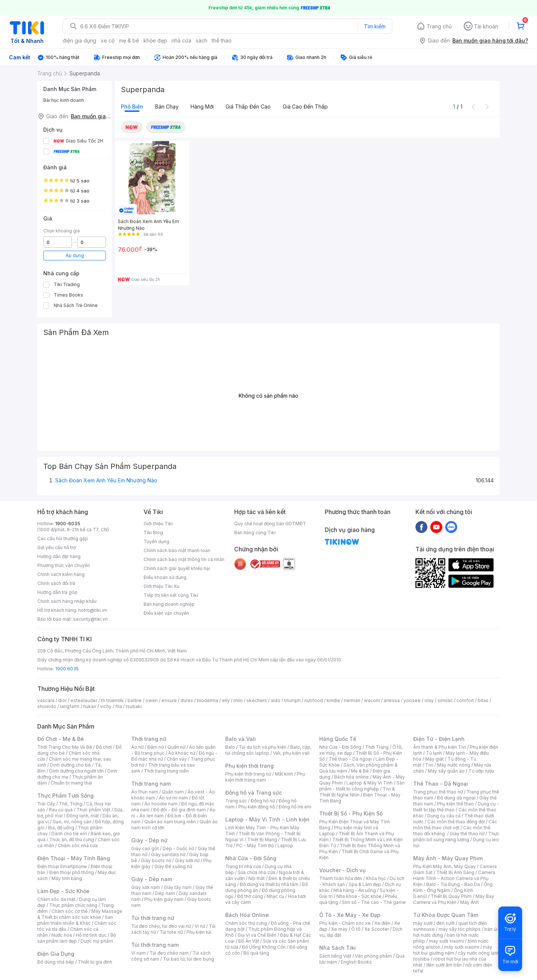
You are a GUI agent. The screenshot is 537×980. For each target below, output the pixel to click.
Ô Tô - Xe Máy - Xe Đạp (350, 915)
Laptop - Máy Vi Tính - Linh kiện (267, 819)
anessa (392, 700)
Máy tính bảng (67, 878)
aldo (276, 700)
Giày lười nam (146, 887)
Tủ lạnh (434, 753)
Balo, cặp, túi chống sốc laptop (268, 750)
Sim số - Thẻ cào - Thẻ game (374, 902)
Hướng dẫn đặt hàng (59, 556)
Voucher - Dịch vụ (342, 870)
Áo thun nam (145, 792)
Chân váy (177, 759)
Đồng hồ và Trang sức (254, 793)
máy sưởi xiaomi (462, 947)
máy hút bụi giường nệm (453, 950)
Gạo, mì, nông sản (72, 822)
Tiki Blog (153, 533)
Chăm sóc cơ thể (70, 911)
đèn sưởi (445, 923)
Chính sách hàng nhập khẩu (67, 601)
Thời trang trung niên (166, 771)
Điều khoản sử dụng (165, 577)
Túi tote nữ (171, 932)
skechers (257, 700)
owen (152, 700)
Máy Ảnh (470, 902)
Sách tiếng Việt (335, 956)
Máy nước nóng (454, 765)
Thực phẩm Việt (93, 810)
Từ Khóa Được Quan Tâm (446, 915)
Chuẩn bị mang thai (71, 783)
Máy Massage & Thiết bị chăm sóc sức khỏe (80, 914)
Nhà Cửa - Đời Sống (251, 858)
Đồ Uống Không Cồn (264, 947)
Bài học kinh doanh (64, 100)
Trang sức (236, 801)
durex (187, 700)
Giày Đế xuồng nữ (173, 866)
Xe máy (339, 929)
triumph (292, 700)
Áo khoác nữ (182, 753)
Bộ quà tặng (256, 953)
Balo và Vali (241, 739)
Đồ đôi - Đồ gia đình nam (180, 810)
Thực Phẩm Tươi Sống (65, 796)
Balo (230, 747)
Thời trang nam (151, 784)
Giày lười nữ (187, 860)
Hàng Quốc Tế (338, 739)
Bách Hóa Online (247, 915)
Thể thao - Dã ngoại (350, 759)
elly (226, 700)
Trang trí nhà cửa (243, 866)
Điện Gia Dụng (56, 954)
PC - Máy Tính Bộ (255, 846)
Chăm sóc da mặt (56, 899)
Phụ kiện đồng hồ (257, 807)
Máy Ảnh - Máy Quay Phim (448, 858)
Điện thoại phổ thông (72, 872)
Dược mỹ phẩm (97, 941)
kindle (333, 700)
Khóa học (376, 878)
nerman (352, 700)
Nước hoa (62, 935)
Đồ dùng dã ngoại (456, 798)
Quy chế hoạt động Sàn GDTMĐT (270, 524)
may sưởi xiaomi (446, 941)
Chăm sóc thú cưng (246, 923)
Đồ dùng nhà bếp (56, 962)
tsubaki (134, 706)
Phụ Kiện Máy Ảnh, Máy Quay (445, 866)
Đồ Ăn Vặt (249, 941)
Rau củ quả (61, 810)
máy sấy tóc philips (460, 929)
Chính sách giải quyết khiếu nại (177, 568)
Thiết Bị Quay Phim (451, 896)
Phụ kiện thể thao (456, 804)
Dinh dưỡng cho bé (70, 765)
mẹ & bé (129, 40)
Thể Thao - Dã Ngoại (441, 784)
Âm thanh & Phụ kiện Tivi (440, 747)
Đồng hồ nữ (263, 801)
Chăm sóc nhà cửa (78, 846)
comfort (465, 700)
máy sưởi (423, 923)
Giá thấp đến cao (248, 107)
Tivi (429, 765)
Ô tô (356, 929)
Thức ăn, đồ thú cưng (72, 840)
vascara (46, 700)
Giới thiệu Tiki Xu (161, 586)
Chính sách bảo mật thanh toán (177, 550)
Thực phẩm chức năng (73, 905)
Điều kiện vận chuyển (166, 613)
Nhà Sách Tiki (337, 948)
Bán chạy (167, 107)
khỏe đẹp (155, 40)
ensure (169, 700)
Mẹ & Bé (360, 771)
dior (62, 700)
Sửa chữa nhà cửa (256, 872)
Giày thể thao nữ (467, 834)
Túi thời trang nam (155, 945)
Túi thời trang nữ (153, 918)
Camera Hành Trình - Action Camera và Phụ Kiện (454, 878)
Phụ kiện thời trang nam (265, 777)
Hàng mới (202, 107)
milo (238, 700)
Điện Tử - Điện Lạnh (439, 739)
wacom (372, 700)
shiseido (47, 706)
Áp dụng (75, 255)
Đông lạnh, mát (83, 816)
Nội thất (257, 878)
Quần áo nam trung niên (170, 822)
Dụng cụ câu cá (444, 816)
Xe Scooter (377, 929)
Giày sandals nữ (168, 854)
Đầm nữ (156, 747)
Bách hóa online (351, 777)
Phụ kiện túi (199, 932)
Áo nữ (137, 747)
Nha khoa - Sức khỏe (359, 896)
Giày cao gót (145, 849)
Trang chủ (439, 26)
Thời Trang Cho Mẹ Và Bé (65, 747)
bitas (483, 700)
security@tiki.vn (90, 619)
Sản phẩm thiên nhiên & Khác (75, 920)
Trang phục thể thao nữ (438, 792)
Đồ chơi (104, 747)
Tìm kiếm (375, 26)
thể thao (222, 40)
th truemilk (112, 700)
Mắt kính (284, 774)
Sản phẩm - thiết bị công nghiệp (362, 786)
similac (445, 700)
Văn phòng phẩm (373, 956)
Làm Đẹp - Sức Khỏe (63, 891)
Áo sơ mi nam (173, 798)
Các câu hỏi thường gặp (63, 538)
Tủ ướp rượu (481, 771)
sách (202, 40)
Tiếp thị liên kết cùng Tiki (171, 595)
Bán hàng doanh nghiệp (169, 604)
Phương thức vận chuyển (64, 565)
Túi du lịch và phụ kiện (263, 747)
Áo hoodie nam (161, 804)
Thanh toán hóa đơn (341, 878)
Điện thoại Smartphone (62, 866)
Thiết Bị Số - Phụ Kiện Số (351, 813)
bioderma (208, 700)
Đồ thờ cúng (250, 896)
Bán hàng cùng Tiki (255, 533)
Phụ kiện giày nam (164, 899)
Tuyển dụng (156, 541)
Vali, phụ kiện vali (291, 753)
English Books (356, 962)
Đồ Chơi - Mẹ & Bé (61, 739)
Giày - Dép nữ (149, 840)
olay (429, 700)
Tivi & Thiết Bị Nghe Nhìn (357, 792)
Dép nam (165, 893)
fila (119, 706)
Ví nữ (200, 926)
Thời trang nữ (149, 739)
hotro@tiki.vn (93, 610)
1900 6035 (67, 669)
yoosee (412, 700)
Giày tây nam (178, 887)
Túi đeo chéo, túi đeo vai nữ (161, 926)
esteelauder (84, 700)
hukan (90, 706)
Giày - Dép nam (152, 879)
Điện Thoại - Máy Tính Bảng (74, 858)
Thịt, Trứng (71, 804)
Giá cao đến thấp (305, 107)
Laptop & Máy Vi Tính (370, 783)
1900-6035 (68, 524)
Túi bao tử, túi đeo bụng (189, 959)
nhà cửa (181, 40)
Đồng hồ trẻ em (295, 807)
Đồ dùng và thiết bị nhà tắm (269, 884)
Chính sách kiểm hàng (61, 574)
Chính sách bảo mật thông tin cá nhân (184, 559)
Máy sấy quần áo (446, 771)
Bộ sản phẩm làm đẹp (77, 938)
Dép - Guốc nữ (178, 849)
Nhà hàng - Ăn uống (355, 890)
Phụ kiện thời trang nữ (248, 774)
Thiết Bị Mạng (262, 840)
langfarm (70, 706)
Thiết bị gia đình (95, 962)
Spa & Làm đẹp (365, 884)
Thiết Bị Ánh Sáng (455, 872)
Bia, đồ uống (61, 828)
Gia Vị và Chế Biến (257, 935)
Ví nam (139, 953)
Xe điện (382, 923)
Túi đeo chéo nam (169, 953)
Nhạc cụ (275, 896)
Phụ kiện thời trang (249, 766)
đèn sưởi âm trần (444, 965)
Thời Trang (377, 747)
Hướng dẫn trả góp (57, 592)
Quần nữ (176, 747)
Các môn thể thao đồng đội (456, 822)
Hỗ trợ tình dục (91, 935)
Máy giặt (434, 759)
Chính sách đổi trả (56, 583)
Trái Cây (46, 804)
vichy (106, 706)
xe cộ (108, 40)
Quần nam (173, 792)
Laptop (285, 846)
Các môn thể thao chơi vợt (455, 825)
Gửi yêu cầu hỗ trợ (56, 547)
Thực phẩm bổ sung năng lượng (456, 837)
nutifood (314, 700)
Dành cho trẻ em (69, 834)
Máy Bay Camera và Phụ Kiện (454, 899)
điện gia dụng (79, 40)
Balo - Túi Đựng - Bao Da (453, 884)
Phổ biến (132, 107)
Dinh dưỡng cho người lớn (76, 771)
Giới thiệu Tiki (158, 524)
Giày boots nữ (156, 860)
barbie (135, 700)
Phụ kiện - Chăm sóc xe (345, 923)
